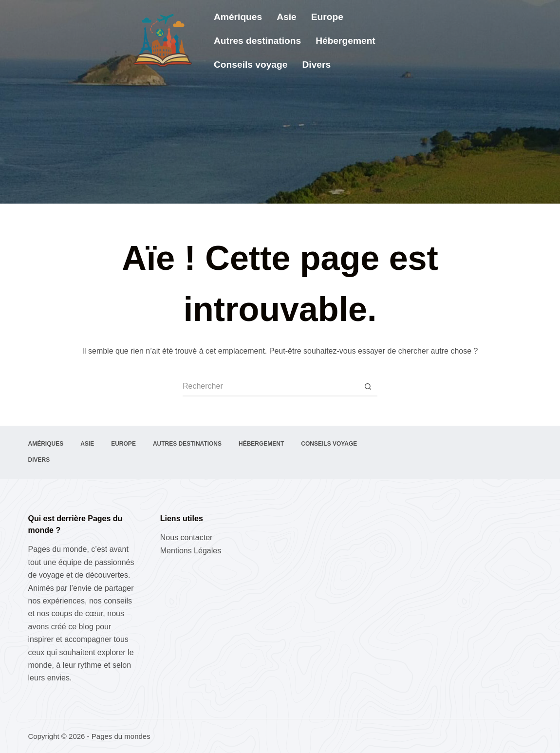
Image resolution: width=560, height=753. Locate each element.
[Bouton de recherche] (368, 387)
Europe (327, 17)
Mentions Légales (191, 551)
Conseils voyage (251, 65)
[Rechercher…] (270, 387)
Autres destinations (257, 41)
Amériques (238, 17)
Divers (316, 65)
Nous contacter (187, 537)
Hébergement (345, 41)
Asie (287, 17)
